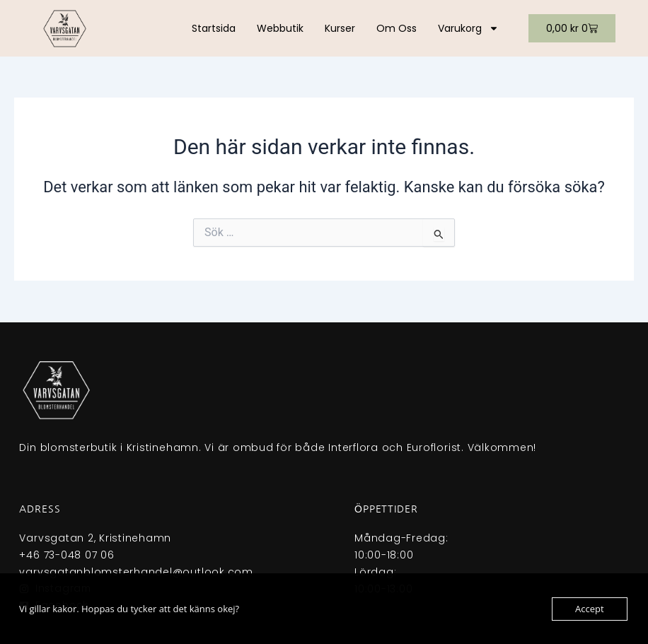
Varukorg (468, 28)
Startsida (214, 28)
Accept (590, 609)
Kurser (340, 28)
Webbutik (280, 28)
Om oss (397, 28)
